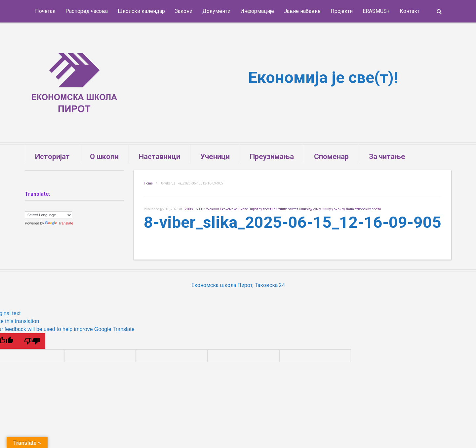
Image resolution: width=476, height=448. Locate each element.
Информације (257, 11)
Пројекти (342, 11)
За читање (387, 157)
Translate (59, 223)
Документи (216, 11)
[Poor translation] (32, 341)
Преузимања (272, 157)
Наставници (159, 157)
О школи (104, 157)
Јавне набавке (302, 11)
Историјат (52, 157)
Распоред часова (87, 11)
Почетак (45, 11)
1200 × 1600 (192, 209)
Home (148, 183)
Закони (184, 11)
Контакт (410, 11)
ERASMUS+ (376, 11)
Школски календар (141, 11)
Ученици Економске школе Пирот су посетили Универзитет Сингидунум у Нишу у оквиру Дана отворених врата (294, 209)
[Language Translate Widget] (48, 215)
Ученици (215, 157)
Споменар (331, 157)
